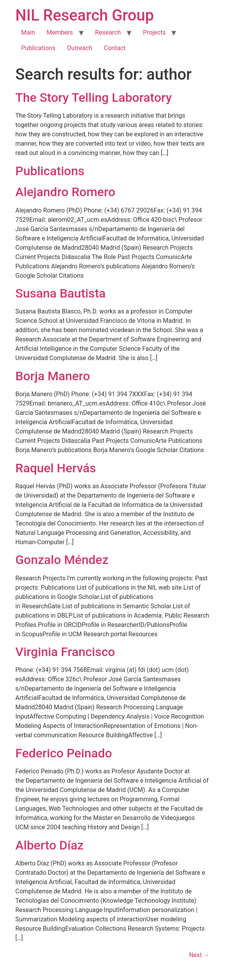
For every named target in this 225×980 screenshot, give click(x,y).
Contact (115, 48)
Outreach (80, 48)
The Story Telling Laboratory (94, 97)
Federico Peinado (64, 753)
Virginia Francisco (65, 652)
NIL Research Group (85, 15)
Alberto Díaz (50, 845)
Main (28, 32)
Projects (154, 32)
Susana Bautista (61, 293)
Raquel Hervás (56, 468)
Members (60, 32)
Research (108, 32)
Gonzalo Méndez (62, 560)
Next (199, 955)
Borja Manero (53, 376)
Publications (38, 48)
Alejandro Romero (65, 192)
